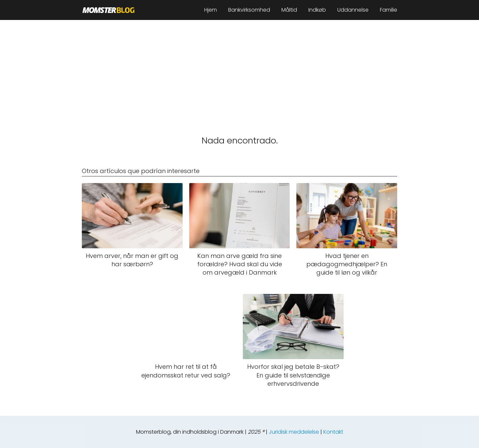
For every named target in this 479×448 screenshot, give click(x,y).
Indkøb (317, 10)
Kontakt (333, 432)
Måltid (289, 10)
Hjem (211, 10)
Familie (389, 10)
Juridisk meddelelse (294, 432)
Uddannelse (353, 10)
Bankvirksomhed (249, 10)
